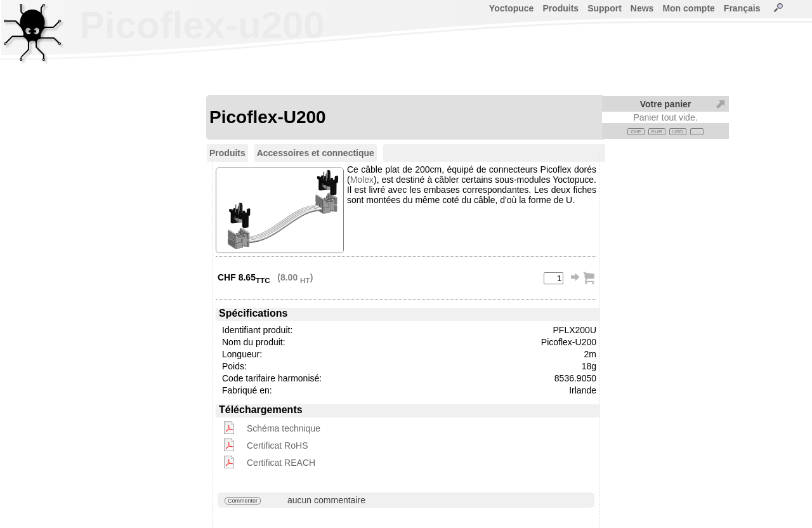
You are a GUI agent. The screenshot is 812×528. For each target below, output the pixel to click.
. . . (697, 132)
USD (678, 132)
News (642, 8)
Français (742, 8)
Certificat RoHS (277, 445)
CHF (636, 132)
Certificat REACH (281, 463)
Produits (560, 8)
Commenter (243, 501)
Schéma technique (284, 428)
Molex (362, 180)
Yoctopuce (512, 8)
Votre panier (666, 104)
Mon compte (688, 8)
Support (605, 8)
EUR (657, 132)
